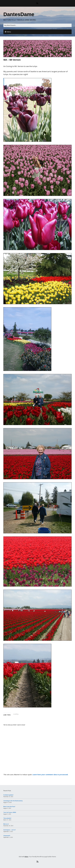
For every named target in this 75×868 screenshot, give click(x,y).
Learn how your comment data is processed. (50, 775)
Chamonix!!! (7, 836)
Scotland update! (8, 795)
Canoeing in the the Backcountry (13, 801)
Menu (9, 32)
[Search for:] (37, 25)
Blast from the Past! (9, 807)
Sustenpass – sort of (9, 830)
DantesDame (19, 14)
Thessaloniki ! (7, 818)
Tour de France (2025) (10, 812)
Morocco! (6, 824)
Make (26, 857)
